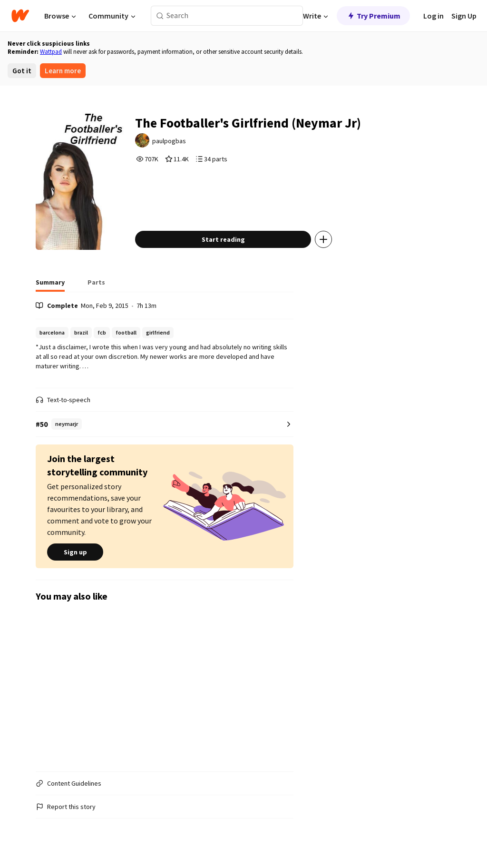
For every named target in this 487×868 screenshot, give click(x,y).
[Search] (160, 16)
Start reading (223, 239)
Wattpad (51, 52)
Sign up (75, 552)
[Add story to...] (324, 239)
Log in (433, 16)
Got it (22, 71)
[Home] (20, 16)
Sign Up (464, 16)
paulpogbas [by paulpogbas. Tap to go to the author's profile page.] (170, 141)
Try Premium (373, 16)
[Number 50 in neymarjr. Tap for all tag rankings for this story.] (165, 424)
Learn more (63, 71)
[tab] (50, 285)
